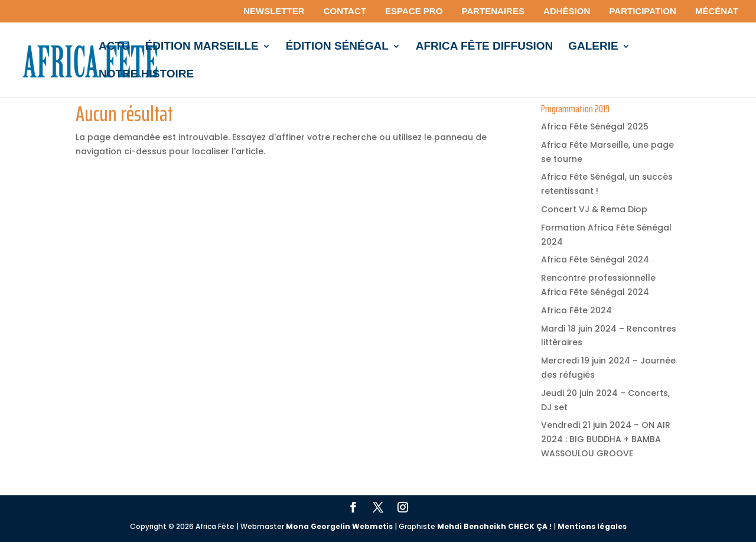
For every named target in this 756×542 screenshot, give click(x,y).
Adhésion (567, 11)
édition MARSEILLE (202, 47)
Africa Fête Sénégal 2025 (595, 126)
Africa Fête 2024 (576, 310)
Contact (345, 11)
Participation (642, 11)
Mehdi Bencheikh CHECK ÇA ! (494, 526)
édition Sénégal (337, 47)
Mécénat (717, 11)
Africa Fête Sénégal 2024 (595, 259)
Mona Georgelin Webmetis (339, 526)
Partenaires (493, 11)
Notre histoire (146, 75)
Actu (114, 47)
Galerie (593, 47)
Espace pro (414, 11)
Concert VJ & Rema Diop (594, 209)
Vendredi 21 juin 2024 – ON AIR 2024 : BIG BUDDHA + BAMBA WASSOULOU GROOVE (606, 439)
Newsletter (274, 11)
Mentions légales (592, 526)
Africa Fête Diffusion (485, 47)
